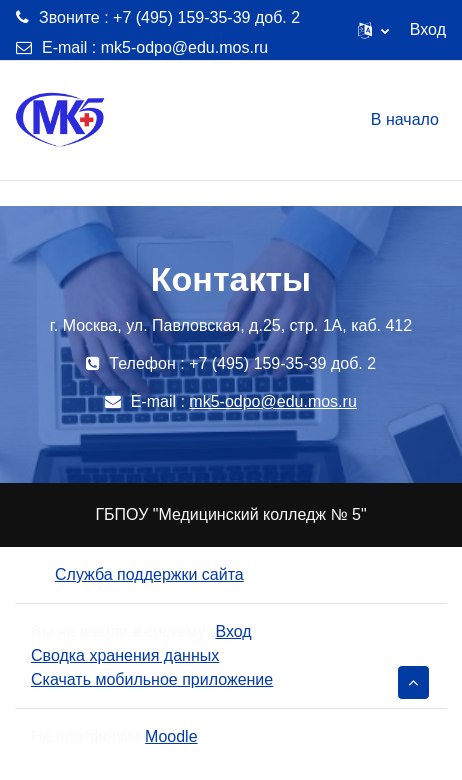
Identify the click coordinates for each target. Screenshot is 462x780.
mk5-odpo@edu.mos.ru (184, 47)
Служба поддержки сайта (137, 574)
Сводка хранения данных (125, 655)
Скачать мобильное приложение (152, 679)
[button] (373, 30)
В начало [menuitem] (405, 119)
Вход (428, 29)
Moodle (171, 736)
